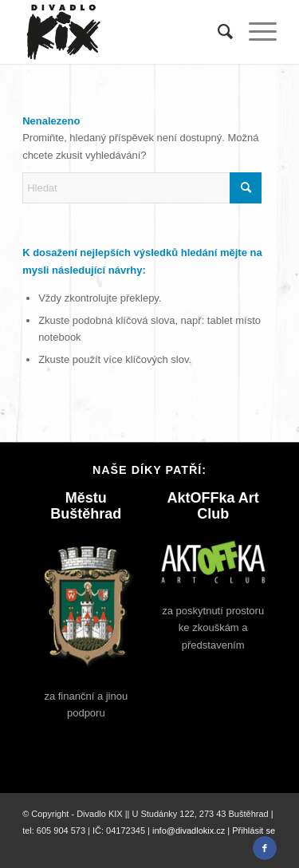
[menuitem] (217, 32)
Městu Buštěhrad (86, 506)
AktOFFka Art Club (213, 506)
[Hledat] (217, 32)
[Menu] (255, 32)
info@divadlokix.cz (189, 831)
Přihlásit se (254, 831)
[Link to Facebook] (265, 848)
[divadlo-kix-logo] (124, 32)
